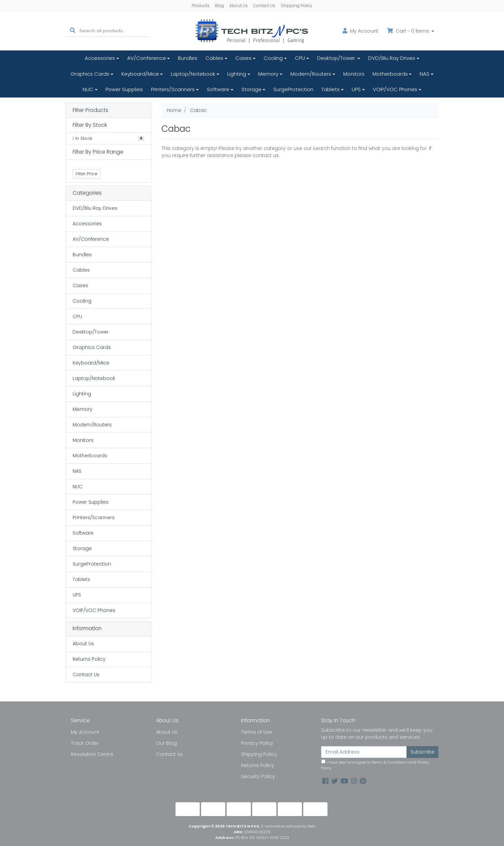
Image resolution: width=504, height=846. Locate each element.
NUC (88, 89)
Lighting (237, 74)
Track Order (85, 743)
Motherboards (390, 74)
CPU (300, 58)
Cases (243, 58)
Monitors (354, 74)
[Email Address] (364, 752)
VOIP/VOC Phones (395, 89)
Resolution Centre (92, 754)
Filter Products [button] (90, 110)
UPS (356, 89)
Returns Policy (89, 659)
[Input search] (114, 31)
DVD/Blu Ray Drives (392, 58)
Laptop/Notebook (193, 74)
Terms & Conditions (390, 762)
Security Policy (258, 776)
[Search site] (73, 31)
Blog (219, 6)
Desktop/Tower (337, 58)
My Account (85, 732)
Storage (251, 89)
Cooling (273, 58)
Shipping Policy (297, 6)
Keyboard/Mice (140, 74)
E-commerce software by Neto (288, 826)
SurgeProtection (293, 89)
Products (201, 6)
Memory (268, 74)
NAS (424, 74)
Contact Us (264, 6)
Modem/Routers (311, 74)
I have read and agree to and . (375, 765)
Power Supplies (124, 89)
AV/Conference (147, 58)
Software (218, 89)
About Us (239, 6)
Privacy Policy (257, 743)
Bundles (188, 58)
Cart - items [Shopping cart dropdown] (409, 31)
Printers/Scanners (173, 89)
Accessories (100, 58)
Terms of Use (257, 732)
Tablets (331, 89)
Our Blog (166, 743)
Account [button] (360, 31)
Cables (214, 58)
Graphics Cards (90, 74)
